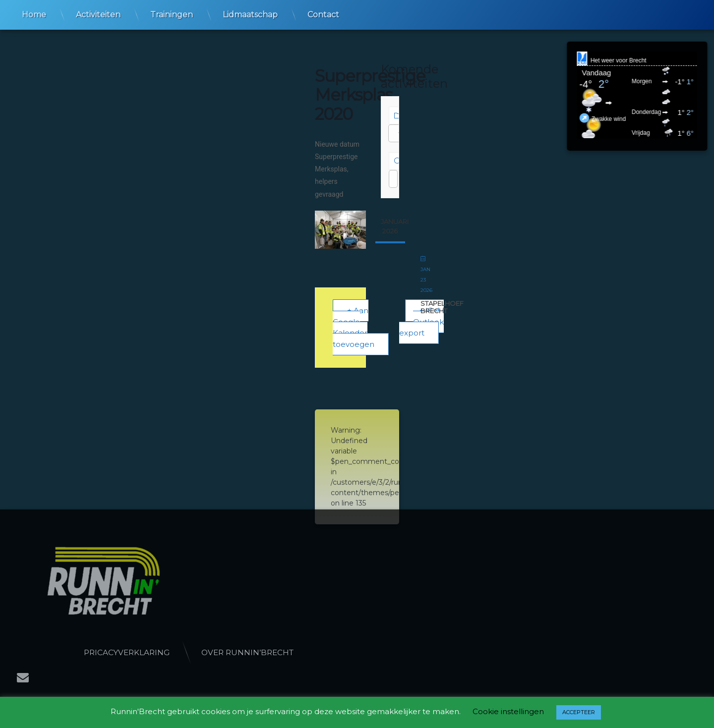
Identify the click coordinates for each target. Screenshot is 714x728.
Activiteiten (98, 14)
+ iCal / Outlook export (421, 322)
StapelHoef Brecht (442, 307)
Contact (323, 14)
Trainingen (172, 14)
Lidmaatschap (250, 14)
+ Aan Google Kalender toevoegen (354, 327)
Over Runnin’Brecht (312, 652)
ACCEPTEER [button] (579, 712)
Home (34, 14)
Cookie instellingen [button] (508, 711)
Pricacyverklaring (191, 652)
